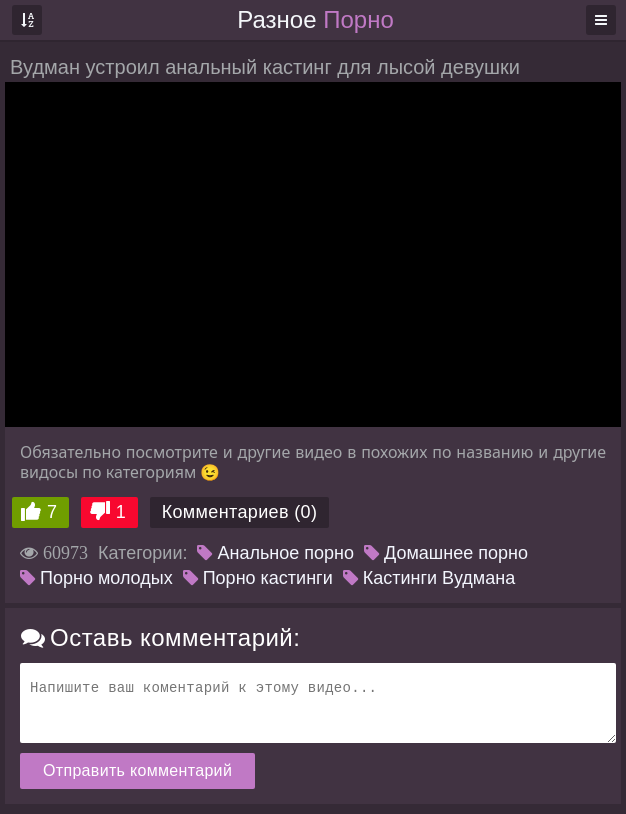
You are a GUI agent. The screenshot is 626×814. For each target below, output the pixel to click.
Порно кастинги (258, 578)
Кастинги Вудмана (429, 578)
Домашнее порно (446, 553)
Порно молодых (96, 578)
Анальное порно (275, 553)
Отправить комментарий (137, 770)
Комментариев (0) (240, 512)
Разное (315, 19)
